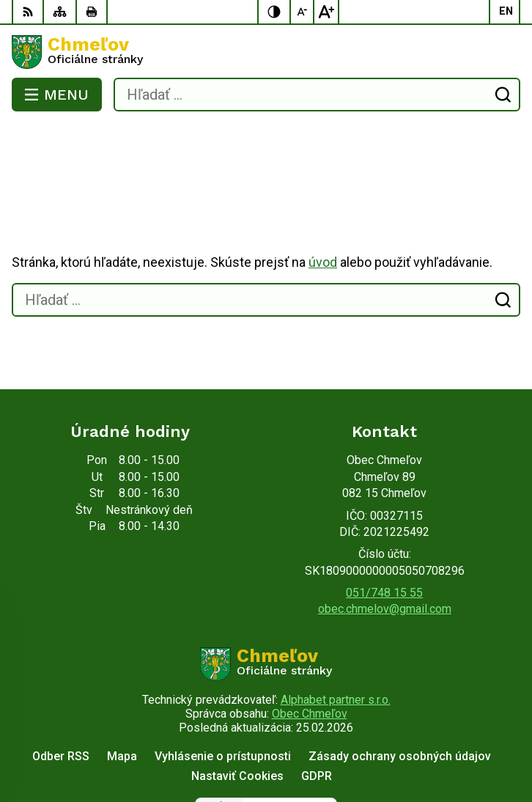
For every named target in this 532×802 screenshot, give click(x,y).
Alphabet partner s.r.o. (336, 641)
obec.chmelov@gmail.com (385, 550)
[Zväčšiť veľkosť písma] (326, 12)
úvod (323, 203)
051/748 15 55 (384, 534)
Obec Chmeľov (310, 655)
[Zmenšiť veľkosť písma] (303, 12)
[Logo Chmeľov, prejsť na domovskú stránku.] (266, 52)
